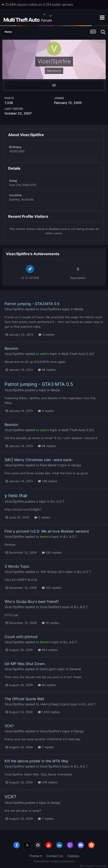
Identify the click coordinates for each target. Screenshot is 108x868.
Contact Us (55, 856)
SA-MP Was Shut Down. (25, 664)
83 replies (47, 685)
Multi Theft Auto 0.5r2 (78, 354)
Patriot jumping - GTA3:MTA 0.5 (32, 304)
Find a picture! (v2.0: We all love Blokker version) (47, 531)
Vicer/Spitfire (14, 309)
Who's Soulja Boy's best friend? (32, 601)
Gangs (76, 465)
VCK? (9, 726)
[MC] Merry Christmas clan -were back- (39, 460)
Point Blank (48, 465)
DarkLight (47, 669)
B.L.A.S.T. (58, 501)
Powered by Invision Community (54, 861)
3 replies (46, 335)
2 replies (42, 517)
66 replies (47, 370)
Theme (36, 856)
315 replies (51, 588)
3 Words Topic (17, 566)
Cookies (73, 856)
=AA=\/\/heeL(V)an (53, 704)
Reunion (11, 348)
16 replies (51, 623)
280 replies (52, 553)
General (75, 669)
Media (79, 309)
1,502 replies (49, 712)
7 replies (46, 747)
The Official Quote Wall (24, 699)
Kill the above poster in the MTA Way (36, 761)
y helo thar (16, 496)
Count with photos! (21, 637)
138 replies (48, 481)
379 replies (48, 782)
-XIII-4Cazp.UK (51, 572)
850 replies (48, 650)
